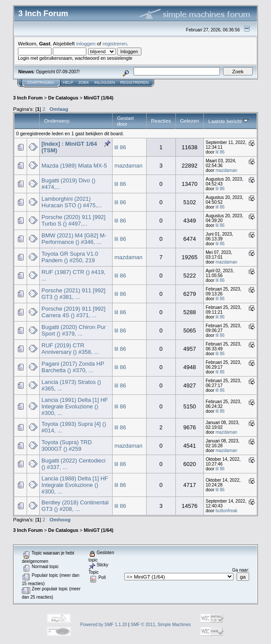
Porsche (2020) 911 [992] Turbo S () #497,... (74, 220)
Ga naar (240, 570)
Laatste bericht (228, 121)
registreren (115, 43)
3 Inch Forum (28, 98)
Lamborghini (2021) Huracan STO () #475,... (72, 202)
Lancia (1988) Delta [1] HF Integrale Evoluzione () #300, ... (75, 485)
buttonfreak (226, 511)
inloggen (86, 43)
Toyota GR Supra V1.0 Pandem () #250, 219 (70, 257)
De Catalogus (63, 98)
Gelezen (190, 121)
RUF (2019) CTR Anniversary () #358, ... (70, 349)
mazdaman (128, 166)
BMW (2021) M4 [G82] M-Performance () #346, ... (74, 239)
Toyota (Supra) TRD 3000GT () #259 (67, 445)
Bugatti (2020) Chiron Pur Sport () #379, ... (74, 330)
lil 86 (120, 147)
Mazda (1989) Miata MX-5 (74, 166)
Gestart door (125, 121)
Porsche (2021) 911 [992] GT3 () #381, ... (74, 294)
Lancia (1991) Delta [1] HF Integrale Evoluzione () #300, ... (75, 406)
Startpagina (41, 82)
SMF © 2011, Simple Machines (161, 625)
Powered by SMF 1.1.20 (104, 625)
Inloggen (105, 82)
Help (68, 82)
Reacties (161, 121)
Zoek (84, 82)
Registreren (135, 82)
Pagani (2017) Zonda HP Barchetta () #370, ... (73, 367)
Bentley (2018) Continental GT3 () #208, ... (75, 506)
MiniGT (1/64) (99, 98)
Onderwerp (57, 121)
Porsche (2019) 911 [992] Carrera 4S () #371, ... (74, 312)
